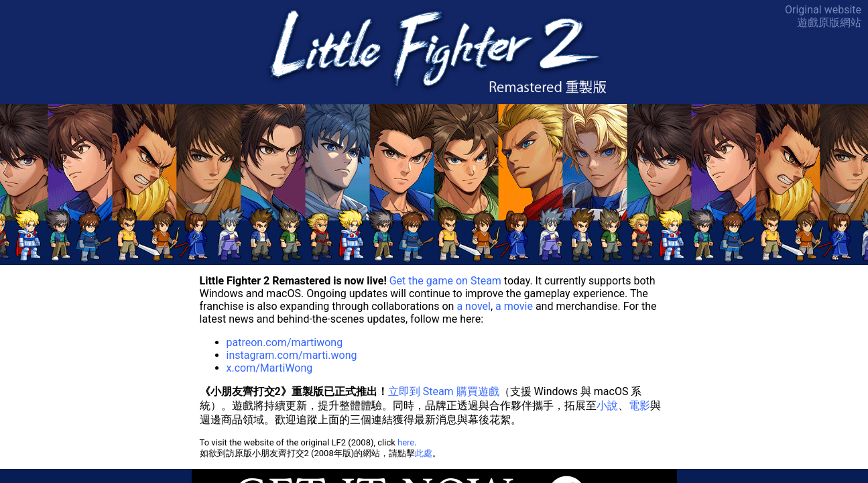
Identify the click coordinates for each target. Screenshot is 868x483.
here (406, 442)
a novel (474, 306)
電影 (639, 406)
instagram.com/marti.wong (292, 355)
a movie (514, 306)
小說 (607, 406)
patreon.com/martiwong (285, 342)
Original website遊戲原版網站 (823, 16)
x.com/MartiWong (270, 368)
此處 (424, 453)
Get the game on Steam (445, 281)
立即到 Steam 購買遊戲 (444, 391)
